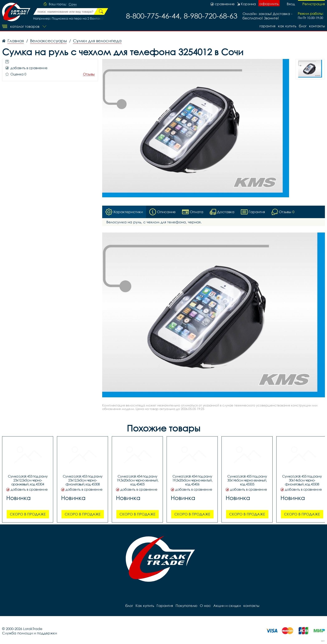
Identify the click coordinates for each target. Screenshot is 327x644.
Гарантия (267, 26)
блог (303, 26)
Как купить (287, 26)
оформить (269, 4)
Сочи (73, 4)
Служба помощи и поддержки (30, 633)
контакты (317, 26)
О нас (205, 606)
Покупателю (186, 606)
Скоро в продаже (28, 514)
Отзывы (89, 74)
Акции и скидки (227, 606)
